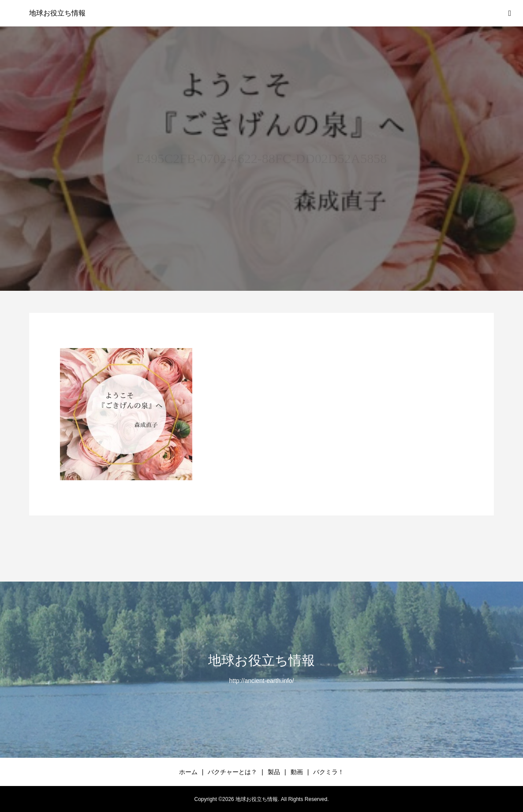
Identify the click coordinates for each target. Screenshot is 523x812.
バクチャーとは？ (232, 772)
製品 (274, 772)
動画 (297, 772)
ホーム (188, 772)
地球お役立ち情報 (57, 13)
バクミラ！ (329, 772)
